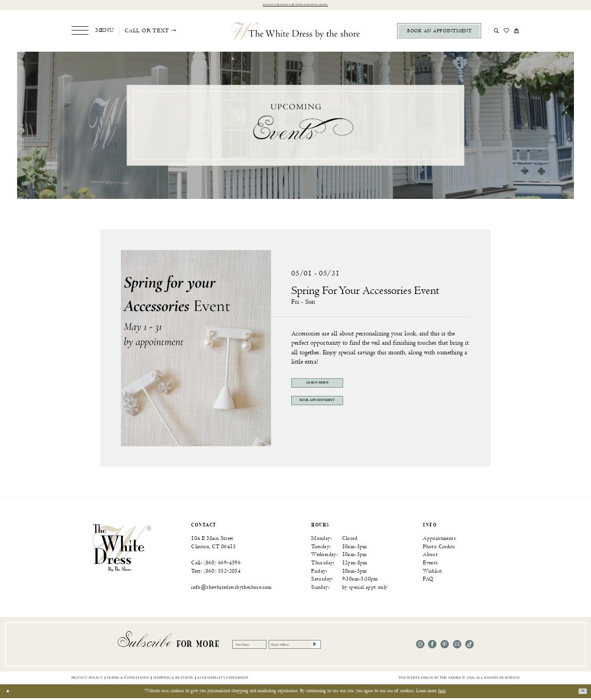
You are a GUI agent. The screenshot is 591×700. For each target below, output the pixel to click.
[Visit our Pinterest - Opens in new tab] (445, 646)
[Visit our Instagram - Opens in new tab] (420, 646)
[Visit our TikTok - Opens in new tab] (470, 646)
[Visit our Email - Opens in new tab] (457, 646)
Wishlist (432, 572)
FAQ (428, 581)
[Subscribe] (366, 646)
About (430, 556)
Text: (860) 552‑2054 (216, 572)
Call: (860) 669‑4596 (216, 565)
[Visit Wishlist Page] (507, 32)
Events (430, 565)
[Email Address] (332, 646)
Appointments (439, 540)
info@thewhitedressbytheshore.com (232, 589)
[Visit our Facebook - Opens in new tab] (432, 646)
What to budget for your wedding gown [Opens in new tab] (295, 6)
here (442, 693)
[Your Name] (259, 646)
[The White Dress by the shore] (296, 32)
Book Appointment (332, 409)
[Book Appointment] (439, 33)
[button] (93, 33)
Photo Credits (439, 548)
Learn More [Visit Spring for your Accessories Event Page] (332, 387)
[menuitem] (93, 33)
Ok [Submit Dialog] (580, 693)
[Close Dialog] (10, 693)
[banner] (122, 549)
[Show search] (497, 32)
